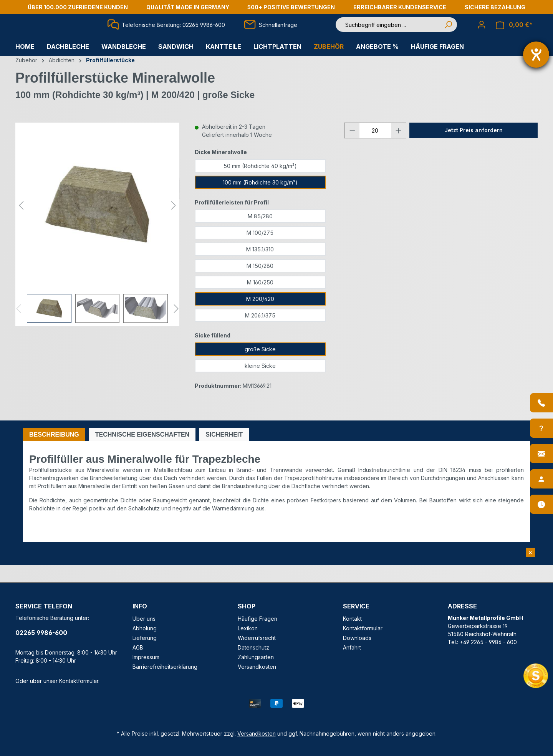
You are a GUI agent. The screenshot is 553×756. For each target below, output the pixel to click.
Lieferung (145, 638)
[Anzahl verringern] (352, 148)
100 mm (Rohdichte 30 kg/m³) (260, 200)
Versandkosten (257, 667)
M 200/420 (260, 316)
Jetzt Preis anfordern (474, 147)
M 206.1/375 (260, 333)
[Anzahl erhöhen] (399, 148)
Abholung (145, 628)
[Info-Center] (541, 428)
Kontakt (352, 619)
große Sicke (260, 366)
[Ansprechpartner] (541, 479)
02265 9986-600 (41, 633)
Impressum (146, 657)
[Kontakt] (541, 454)
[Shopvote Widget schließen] (530, 552)
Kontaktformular (79, 681)
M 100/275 (260, 250)
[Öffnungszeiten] (541, 504)
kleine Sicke (260, 383)
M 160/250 (260, 300)
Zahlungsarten (256, 657)
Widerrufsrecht (257, 638)
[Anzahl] (375, 148)
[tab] (54, 452)
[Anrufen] (541, 403)
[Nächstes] (174, 222)
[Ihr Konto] (482, 33)
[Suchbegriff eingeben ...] (389, 33)
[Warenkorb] (514, 33)
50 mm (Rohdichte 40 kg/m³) (260, 183)
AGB (138, 647)
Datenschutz (253, 647)
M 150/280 (260, 283)
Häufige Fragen (257, 619)
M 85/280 (260, 233)
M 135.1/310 (260, 267)
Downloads (357, 638)
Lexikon (248, 628)
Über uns (144, 619)
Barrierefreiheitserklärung (165, 667)
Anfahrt (352, 647)
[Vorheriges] (21, 222)
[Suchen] (448, 33)
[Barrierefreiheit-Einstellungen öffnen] (536, 55)
